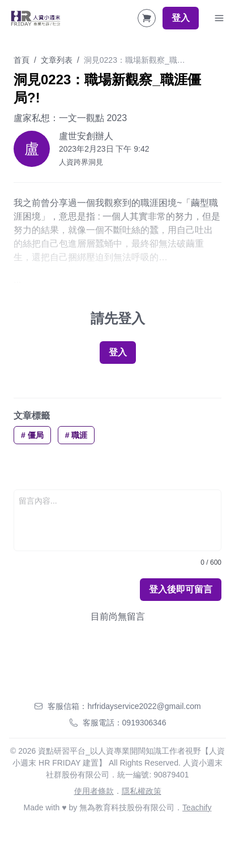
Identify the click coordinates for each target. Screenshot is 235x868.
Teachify (197, 807)
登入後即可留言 (181, 589)
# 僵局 (32, 435)
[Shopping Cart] (147, 18)
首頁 (22, 60)
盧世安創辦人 (86, 136)
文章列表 (57, 60)
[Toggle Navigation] (219, 18)
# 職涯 (76, 435)
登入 (181, 18)
